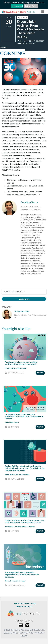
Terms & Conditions (25, 603)
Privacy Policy (31, 6)
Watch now (24, 299)
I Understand (17, 6)
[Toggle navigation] (43, 12)
